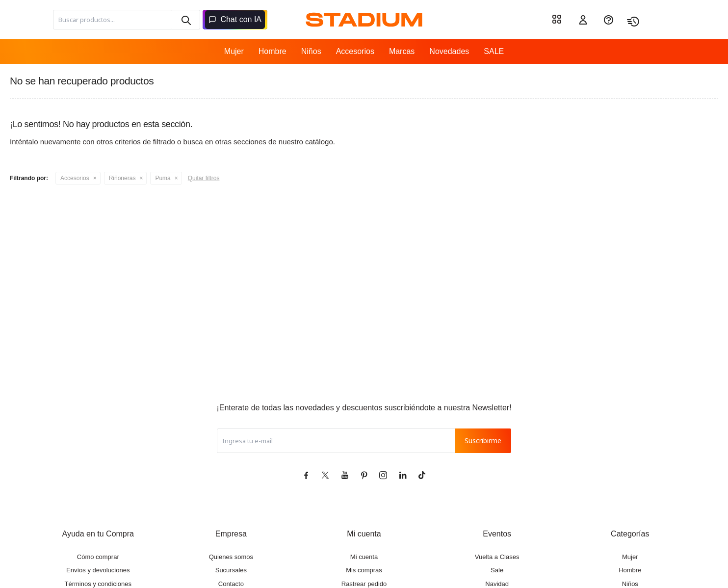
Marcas (402, 51)
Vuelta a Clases (497, 557)
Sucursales (231, 570)
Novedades (449, 51)
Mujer (234, 51)
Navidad (497, 584)
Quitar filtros (204, 178)
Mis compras (364, 570)
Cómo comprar (98, 557)
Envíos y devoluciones (98, 570)
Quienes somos (231, 557)
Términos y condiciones (98, 584)
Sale (497, 570)
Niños (311, 51)
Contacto (231, 584)
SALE (494, 51)
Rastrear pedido (364, 584)
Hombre (273, 51)
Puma (163, 178)
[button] (185, 20)
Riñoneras (122, 178)
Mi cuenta (364, 557)
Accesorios (355, 51)
